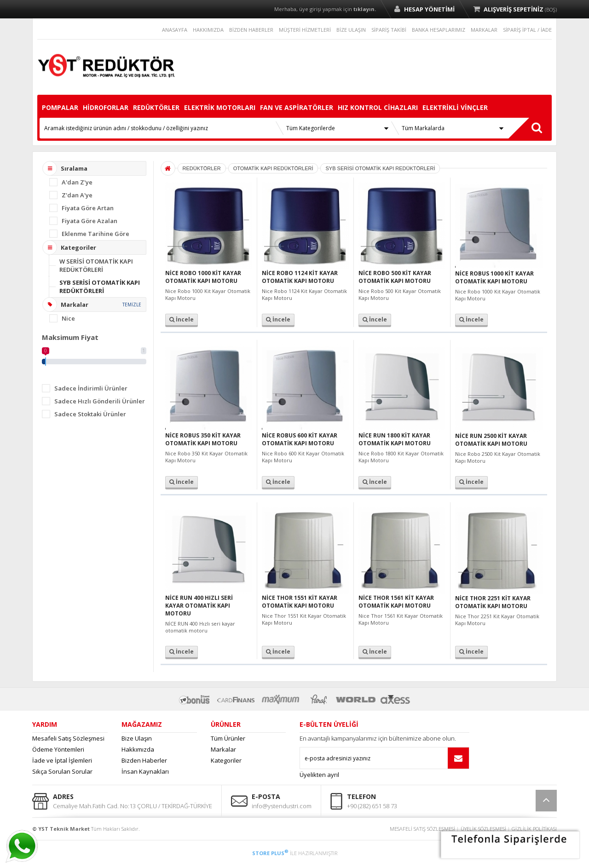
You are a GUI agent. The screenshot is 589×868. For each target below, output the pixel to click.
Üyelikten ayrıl (319, 775)
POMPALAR (60, 107)
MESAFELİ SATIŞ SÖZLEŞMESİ (422, 829)
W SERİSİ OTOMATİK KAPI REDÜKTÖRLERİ (96, 265)
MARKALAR (484, 30)
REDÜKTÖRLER (156, 107)
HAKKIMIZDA (208, 30)
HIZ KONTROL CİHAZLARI (378, 107)
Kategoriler (226, 760)
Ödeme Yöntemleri (58, 749)
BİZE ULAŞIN (351, 30)
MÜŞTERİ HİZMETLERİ (305, 30)
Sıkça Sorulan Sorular (62, 771)
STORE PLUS (270, 853)
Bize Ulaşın (137, 738)
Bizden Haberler (144, 760)
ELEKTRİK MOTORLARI (220, 107)
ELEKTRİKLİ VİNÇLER (455, 107)
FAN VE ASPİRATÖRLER (297, 107)
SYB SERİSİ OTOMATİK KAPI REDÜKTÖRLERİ (100, 287)
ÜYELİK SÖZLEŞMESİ (483, 829)
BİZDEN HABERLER (251, 30)
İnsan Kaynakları (145, 771)
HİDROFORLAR (106, 107)
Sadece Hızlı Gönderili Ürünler (100, 401)
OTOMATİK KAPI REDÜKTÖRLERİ (273, 168)
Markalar (223, 749)
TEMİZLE (132, 305)
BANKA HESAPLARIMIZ (439, 30)
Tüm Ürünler (228, 738)
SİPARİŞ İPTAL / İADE (527, 30)
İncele (182, 319)
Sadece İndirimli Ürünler (91, 388)
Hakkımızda (138, 749)
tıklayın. (365, 9)
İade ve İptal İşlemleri (62, 760)
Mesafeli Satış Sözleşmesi (68, 738)
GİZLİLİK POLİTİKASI (534, 829)
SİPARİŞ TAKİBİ (389, 30)
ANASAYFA (175, 30)
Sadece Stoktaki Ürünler (90, 414)
